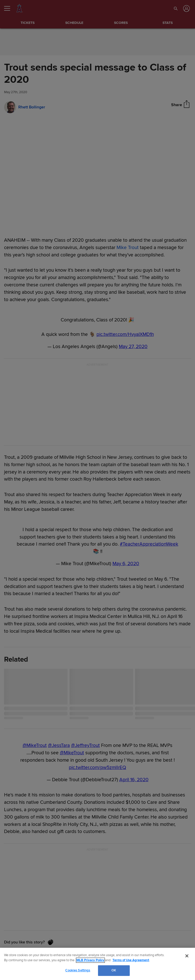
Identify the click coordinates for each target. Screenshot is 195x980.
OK (114, 970)
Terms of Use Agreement (131, 960)
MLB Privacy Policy (90, 960)
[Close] (187, 956)
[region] (97, 964)
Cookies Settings (78, 970)
